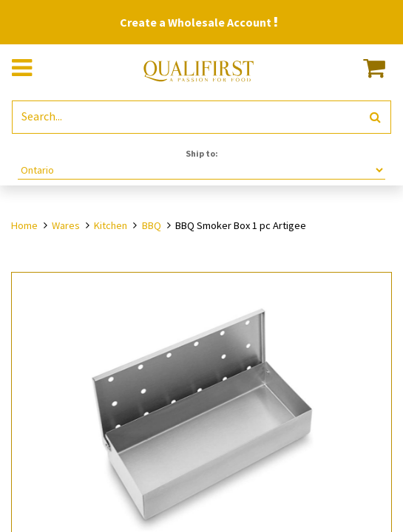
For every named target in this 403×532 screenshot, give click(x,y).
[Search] (375, 117)
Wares (66, 225)
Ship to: (202, 153)
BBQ (152, 225)
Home (24, 225)
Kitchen (111, 225)
